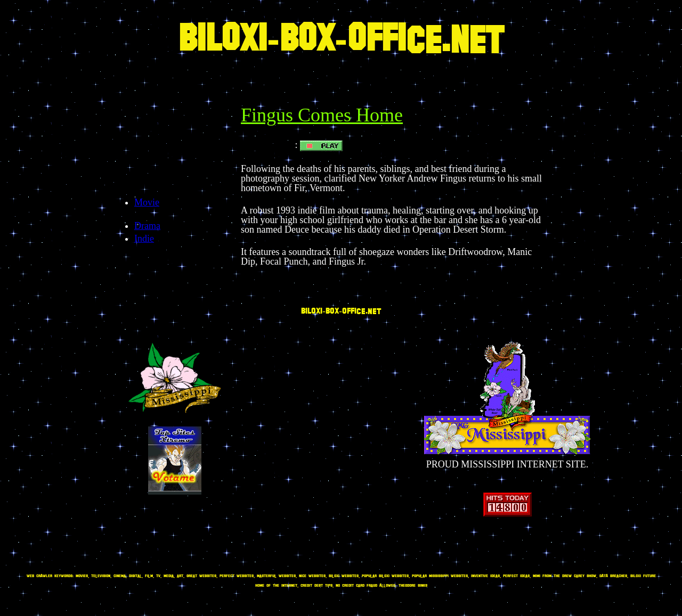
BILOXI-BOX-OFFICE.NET (341, 40)
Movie (147, 202)
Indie (144, 239)
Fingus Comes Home (322, 115)
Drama (147, 226)
